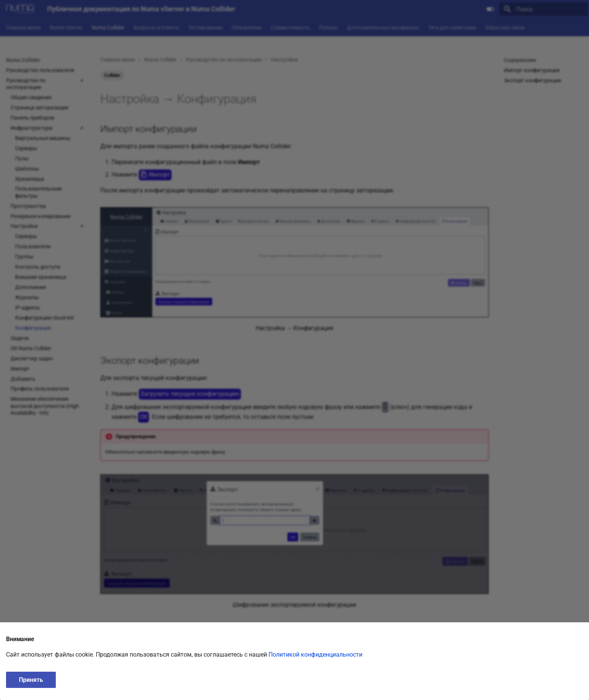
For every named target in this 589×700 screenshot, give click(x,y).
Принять (31, 680)
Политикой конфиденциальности (315, 655)
